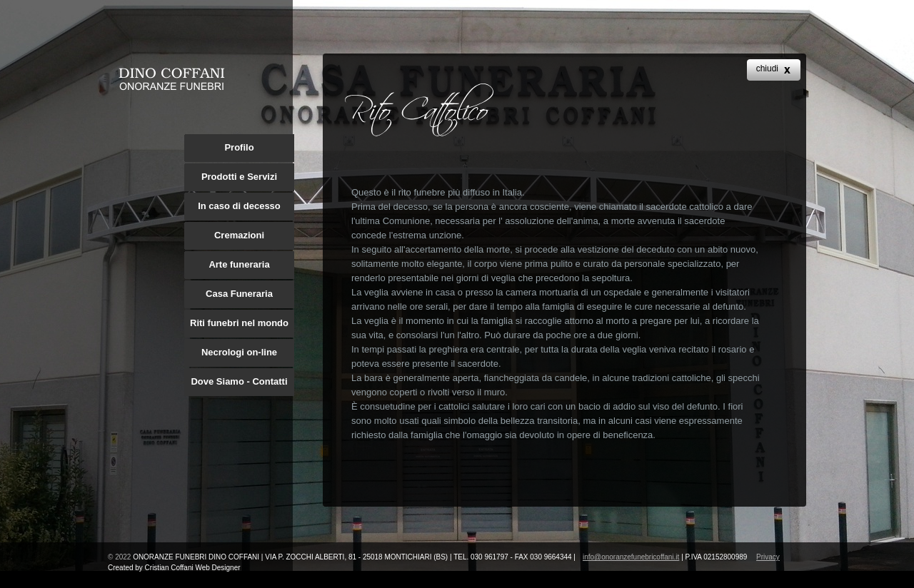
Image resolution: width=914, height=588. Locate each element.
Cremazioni (239, 235)
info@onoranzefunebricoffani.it (631, 557)
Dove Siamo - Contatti (239, 381)
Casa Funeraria (239, 294)
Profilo (239, 147)
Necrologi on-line (239, 352)
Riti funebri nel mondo (239, 323)
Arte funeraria (239, 264)
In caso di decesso (239, 206)
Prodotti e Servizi (239, 177)
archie (171, 79)
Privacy (768, 557)
